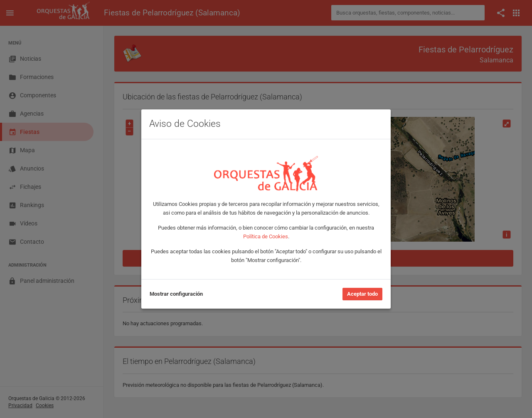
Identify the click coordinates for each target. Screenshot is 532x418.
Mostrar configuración (176, 294)
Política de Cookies (266, 236)
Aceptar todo (362, 294)
